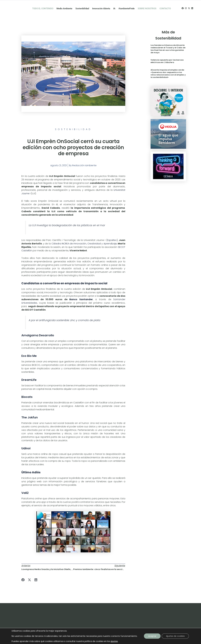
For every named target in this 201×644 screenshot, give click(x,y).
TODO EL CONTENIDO (43, 5)
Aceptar (152, 636)
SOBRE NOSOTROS (147, 5)
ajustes (114, 641)
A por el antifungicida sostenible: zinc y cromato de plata (65, 314)
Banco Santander (81, 293)
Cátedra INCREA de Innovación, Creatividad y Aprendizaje (84, 238)
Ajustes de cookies (175, 636)
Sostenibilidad (82, 5)
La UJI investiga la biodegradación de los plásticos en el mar (67, 219)
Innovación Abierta (101, 5)
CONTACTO (165, 5)
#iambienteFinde (127, 5)
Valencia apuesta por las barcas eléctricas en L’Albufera (167, 55)
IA (114, 5)
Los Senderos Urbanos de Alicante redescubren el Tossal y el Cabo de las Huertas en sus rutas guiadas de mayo (168, 43)
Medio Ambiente (64, 5)
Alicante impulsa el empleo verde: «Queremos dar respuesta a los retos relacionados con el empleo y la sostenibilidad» (168, 68)
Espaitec (112, 234)
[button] (23, 574)
